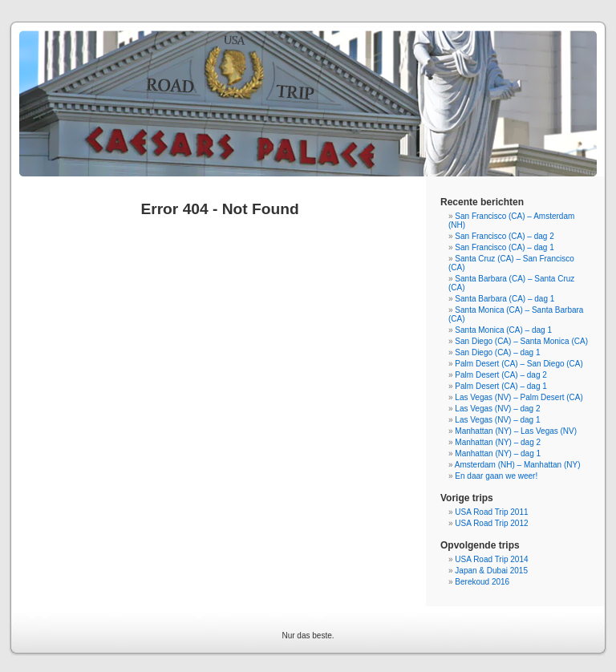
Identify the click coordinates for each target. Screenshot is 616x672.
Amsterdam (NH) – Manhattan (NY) (518, 465)
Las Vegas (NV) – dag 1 (497, 420)
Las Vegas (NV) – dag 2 (497, 409)
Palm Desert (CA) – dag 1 (501, 386)
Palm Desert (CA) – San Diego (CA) (519, 364)
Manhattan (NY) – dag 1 (498, 453)
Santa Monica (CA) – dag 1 (503, 330)
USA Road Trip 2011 (491, 512)
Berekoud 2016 (482, 582)
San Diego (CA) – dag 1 (497, 352)
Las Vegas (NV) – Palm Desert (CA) (519, 397)
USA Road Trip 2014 (491, 559)
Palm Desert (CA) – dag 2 (501, 375)
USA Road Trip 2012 (491, 523)
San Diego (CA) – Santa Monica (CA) (521, 341)
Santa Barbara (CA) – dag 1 (505, 299)
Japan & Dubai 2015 (491, 571)
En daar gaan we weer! (496, 476)
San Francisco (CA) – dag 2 (504, 236)
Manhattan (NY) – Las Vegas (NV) (516, 431)
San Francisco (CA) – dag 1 (504, 247)
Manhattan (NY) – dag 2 (498, 442)
